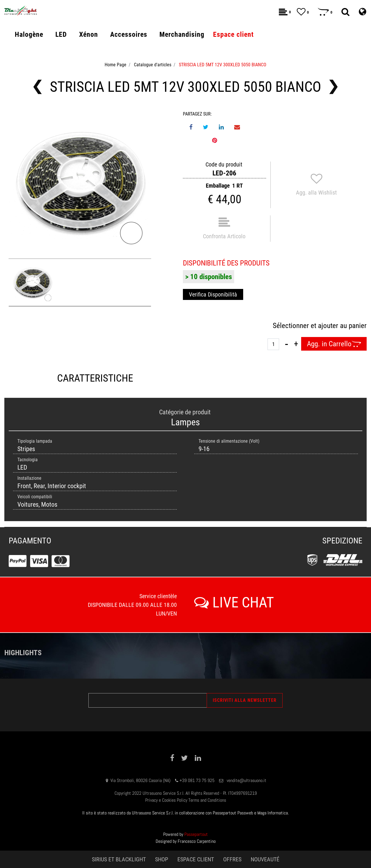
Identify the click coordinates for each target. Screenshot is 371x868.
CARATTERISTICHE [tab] (95, 378)
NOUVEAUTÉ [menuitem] (265, 859)
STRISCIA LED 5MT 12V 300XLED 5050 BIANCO (223, 65)
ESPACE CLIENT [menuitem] (196, 859)
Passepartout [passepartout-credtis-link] (196, 834)
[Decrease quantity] (287, 344)
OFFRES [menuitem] (232, 859)
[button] (80, 182)
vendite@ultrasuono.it (247, 780)
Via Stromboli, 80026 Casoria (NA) (140, 780)
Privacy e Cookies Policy (166, 800)
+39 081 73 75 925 (197, 780)
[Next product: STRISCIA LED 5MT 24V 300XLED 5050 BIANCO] (333, 87)
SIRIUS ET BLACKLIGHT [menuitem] (119, 859)
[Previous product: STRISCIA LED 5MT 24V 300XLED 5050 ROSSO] (38, 87)
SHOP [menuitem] (162, 859)
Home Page (116, 65)
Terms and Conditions (207, 800)
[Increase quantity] (296, 344)
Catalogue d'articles (153, 65)
